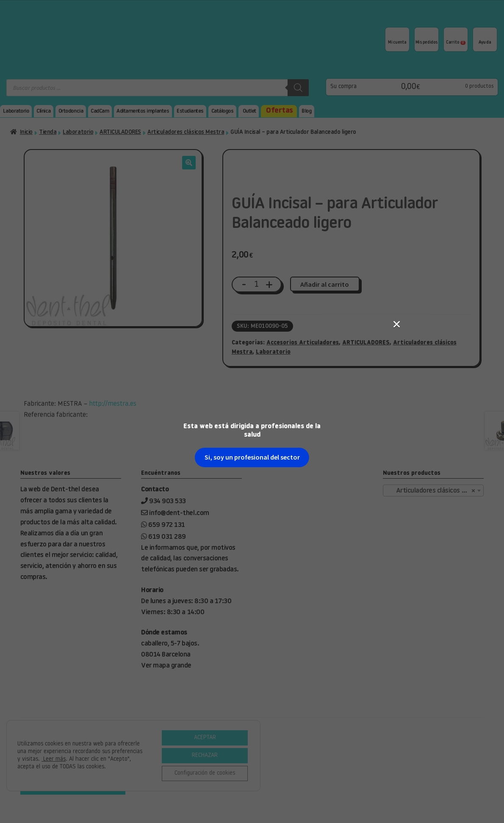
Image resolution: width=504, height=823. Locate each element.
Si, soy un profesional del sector (252, 198)
